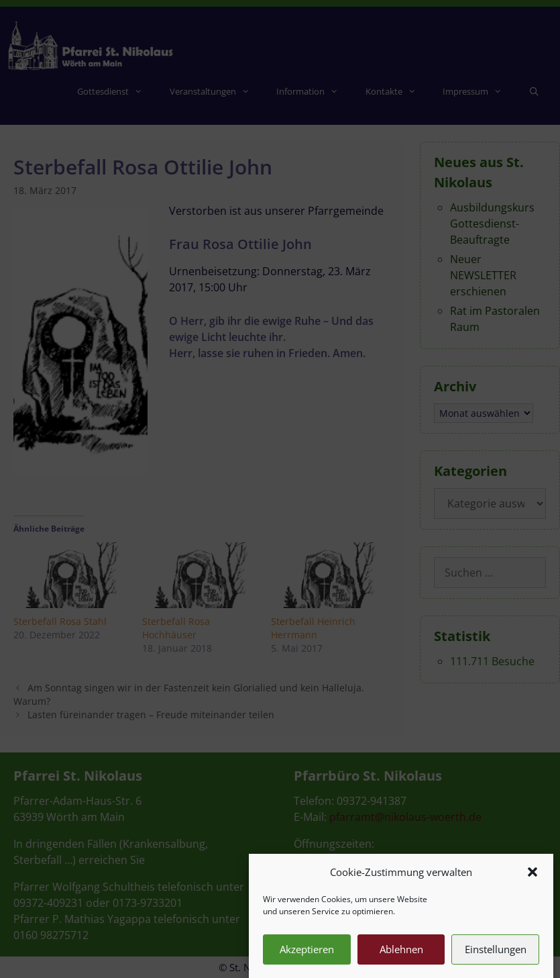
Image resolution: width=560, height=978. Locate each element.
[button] (533, 888)
